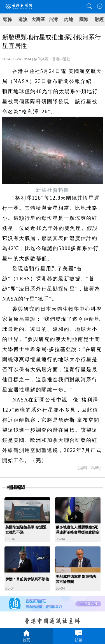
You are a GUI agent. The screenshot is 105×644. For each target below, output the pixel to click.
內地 (69, 19)
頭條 (8, 19)
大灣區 (38, 19)
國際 (84, 19)
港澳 (23, 19)
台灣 (53, 19)
